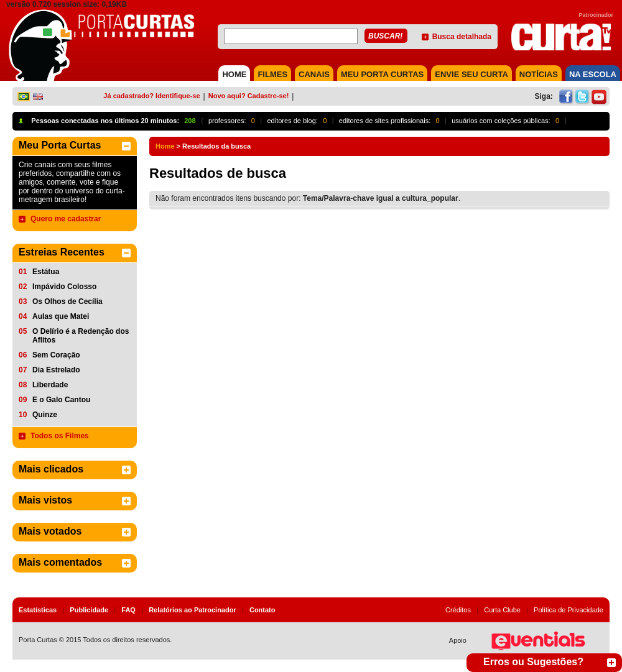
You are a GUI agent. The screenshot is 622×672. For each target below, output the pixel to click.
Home (165, 146)
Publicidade (89, 610)
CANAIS (314, 74)
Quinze (45, 415)
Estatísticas (38, 610)
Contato (262, 610)
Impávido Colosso (64, 287)
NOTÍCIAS (539, 74)
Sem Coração (56, 355)
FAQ (128, 610)
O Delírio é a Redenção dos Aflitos (81, 336)
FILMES (272, 74)
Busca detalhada (462, 37)
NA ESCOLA (593, 74)
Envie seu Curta (471, 74)
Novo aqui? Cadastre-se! (249, 96)
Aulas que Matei (61, 316)
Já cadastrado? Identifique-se (151, 96)
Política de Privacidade (569, 610)
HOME (234, 74)
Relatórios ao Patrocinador (193, 610)
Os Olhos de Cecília (67, 301)
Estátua (46, 272)
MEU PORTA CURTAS (382, 74)
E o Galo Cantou (61, 400)
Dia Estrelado (56, 370)
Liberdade (50, 385)
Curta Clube (502, 610)
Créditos (458, 610)
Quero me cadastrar (66, 219)
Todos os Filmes (60, 436)
